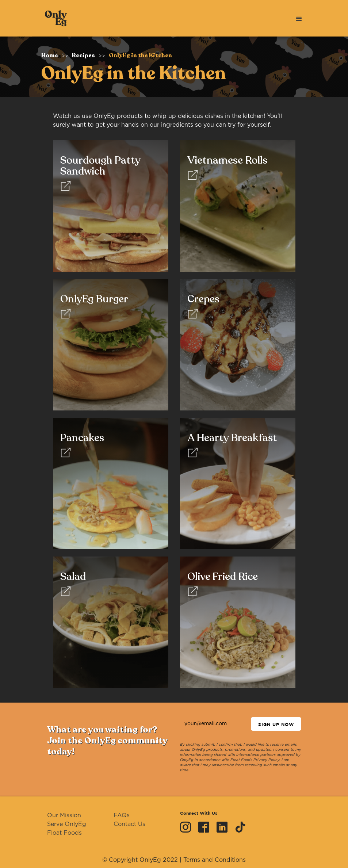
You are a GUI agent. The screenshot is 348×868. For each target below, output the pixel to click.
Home (50, 56)
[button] (299, 18)
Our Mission (64, 815)
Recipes (83, 56)
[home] (54, 18)
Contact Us (129, 824)
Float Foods (64, 833)
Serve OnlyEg (67, 824)
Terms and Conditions (215, 860)
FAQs (122, 815)
